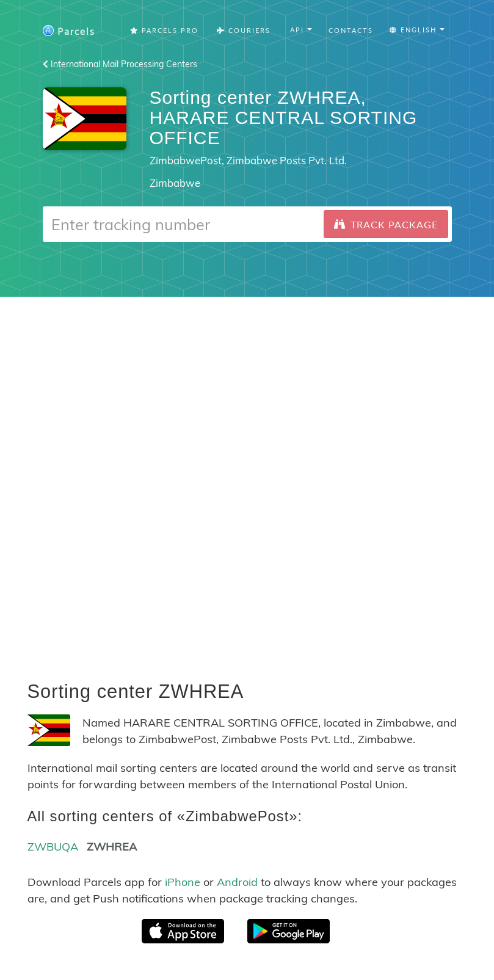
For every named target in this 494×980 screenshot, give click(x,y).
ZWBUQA (53, 847)
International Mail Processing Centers (120, 64)
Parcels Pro (164, 30)
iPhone (183, 882)
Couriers (244, 30)
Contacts (351, 30)
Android (237, 882)
